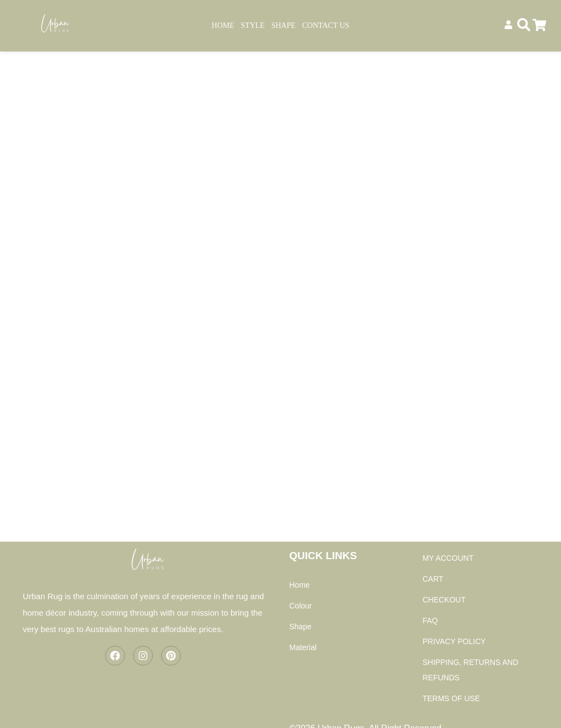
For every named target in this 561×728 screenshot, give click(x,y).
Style (253, 26)
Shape (283, 26)
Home (223, 26)
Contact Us (326, 26)
